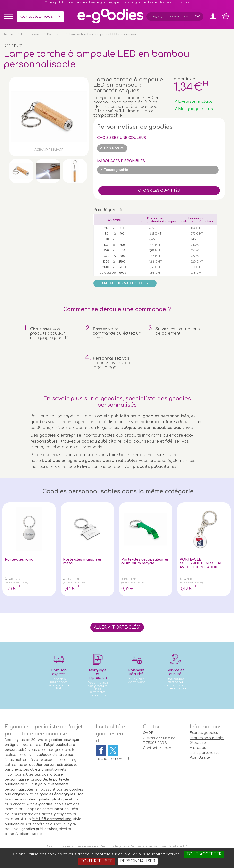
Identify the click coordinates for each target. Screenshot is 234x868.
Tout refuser (97, 861)
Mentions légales (113, 846)
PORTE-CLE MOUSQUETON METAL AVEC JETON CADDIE (204, 564)
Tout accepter (204, 854)
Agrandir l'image (49, 150)
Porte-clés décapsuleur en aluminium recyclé (145, 562)
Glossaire (198, 743)
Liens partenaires (205, 753)
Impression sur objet (207, 738)
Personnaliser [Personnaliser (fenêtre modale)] (138, 861)
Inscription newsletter (114, 759)
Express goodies (204, 733)
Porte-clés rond (21, 560)
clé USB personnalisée (52, 819)
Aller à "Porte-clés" (117, 627)
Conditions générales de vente (71, 846)
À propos (198, 748)
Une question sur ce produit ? (125, 283)
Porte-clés (55, 34)
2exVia (154, 846)
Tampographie (116, 170)
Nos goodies (31, 34)
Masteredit (177, 846)
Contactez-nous (37, 17)
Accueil (10, 34)
